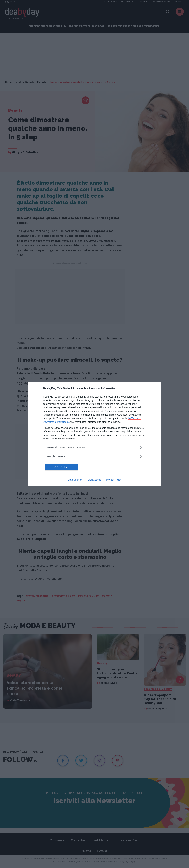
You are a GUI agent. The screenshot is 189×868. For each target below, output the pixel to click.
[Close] (154, 389)
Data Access (94, 480)
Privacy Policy (114, 480)
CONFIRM (61, 467)
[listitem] (95, 448)
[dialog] (95, 434)
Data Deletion (75, 480)
